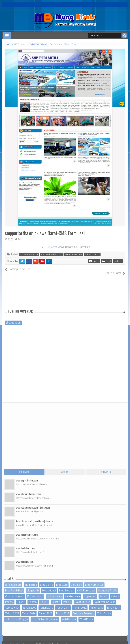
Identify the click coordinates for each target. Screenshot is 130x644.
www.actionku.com (25, 558)
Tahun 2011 (63, 604)
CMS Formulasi (28, 255)
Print (106, 261)
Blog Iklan (76, 581)
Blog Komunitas (94, 581)
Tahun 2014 (113, 604)
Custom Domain (15, 592)
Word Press (86, 615)
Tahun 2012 (80, 604)
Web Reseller (69, 615)
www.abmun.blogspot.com (28, 490)
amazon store (13, 581)
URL (118, 261)
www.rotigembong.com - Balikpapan (33, 504)
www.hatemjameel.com (27, 531)
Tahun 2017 (46, 610)
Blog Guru (62, 581)
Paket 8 (67, 598)
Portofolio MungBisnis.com (20, 640)
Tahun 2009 (29, 604)
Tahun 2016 (29, 610)
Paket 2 (115, 592)
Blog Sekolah (66, 587)
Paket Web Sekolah (49, 255)
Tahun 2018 (91, 255)
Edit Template (54, 592)
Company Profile (108, 587)
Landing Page (73, 592)
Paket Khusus (83, 598)
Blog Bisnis (47, 581)
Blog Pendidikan (14, 587)
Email (94, 261)
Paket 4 (21, 598)
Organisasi (90, 592)
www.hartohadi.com (25, 544)
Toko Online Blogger (17, 615)
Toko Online (104, 610)
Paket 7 (56, 598)
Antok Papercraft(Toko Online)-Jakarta (34, 517)
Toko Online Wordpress (45, 615)
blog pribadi (49, 587)
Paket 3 (9, 598)
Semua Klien (71, 255)
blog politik (33, 587)
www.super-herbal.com (27, 476)
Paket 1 (104, 592)
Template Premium (83, 610)
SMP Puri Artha (49, 247)
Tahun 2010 (46, 604)
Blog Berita (31, 581)
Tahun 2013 (97, 604)
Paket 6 (44, 598)
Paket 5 (33, 598)
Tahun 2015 (12, 610)
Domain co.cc (35, 592)
